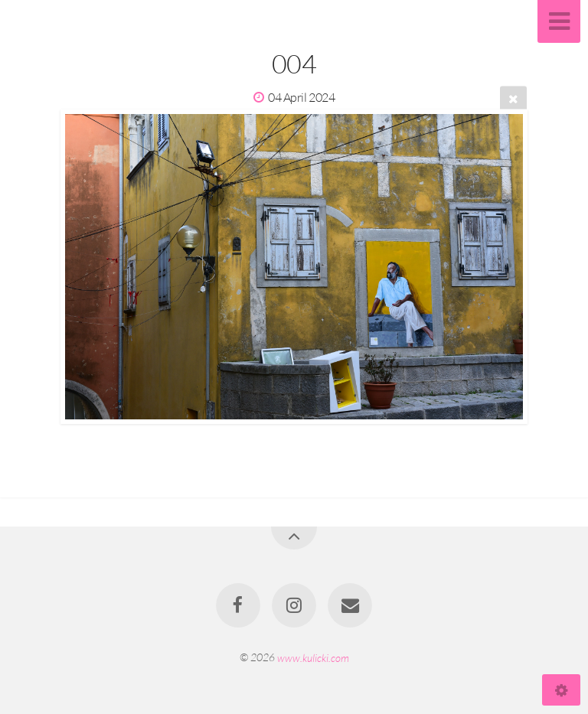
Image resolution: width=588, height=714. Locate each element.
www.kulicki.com (313, 657)
